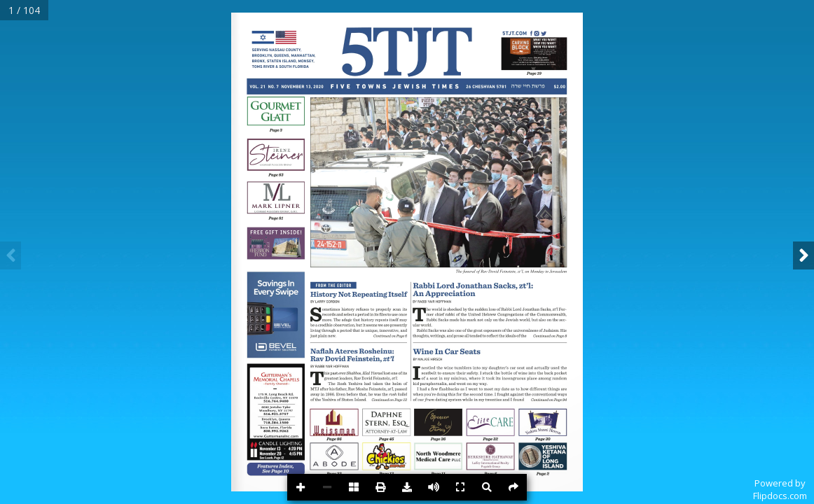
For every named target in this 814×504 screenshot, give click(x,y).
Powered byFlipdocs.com (780, 489)
